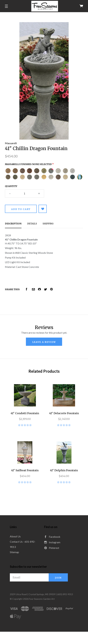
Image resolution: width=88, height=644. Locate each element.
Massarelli (11, 143)
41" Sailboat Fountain (25, 470)
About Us (15, 536)
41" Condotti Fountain (25, 413)
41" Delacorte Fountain (64, 413)
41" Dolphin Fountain (64, 470)
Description (13, 224)
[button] (6, 6)
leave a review (44, 342)
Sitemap (14, 552)
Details (32, 224)
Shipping (48, 224)
